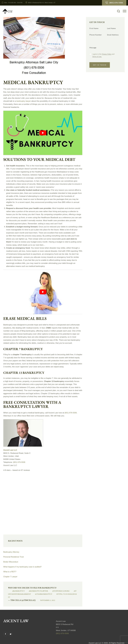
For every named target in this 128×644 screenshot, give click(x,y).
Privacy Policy (107, 54)
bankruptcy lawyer (24, 101)
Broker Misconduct (11, 562)
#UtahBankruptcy (37, 594)
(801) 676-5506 (71, 413)
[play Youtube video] (43, 133)
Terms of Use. (97, 57)
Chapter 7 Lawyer (11, 577)
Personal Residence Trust (14, 557)
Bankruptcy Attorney (12, 552)
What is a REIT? (10, 572)
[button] (125, 11)
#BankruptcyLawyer (34, 591)
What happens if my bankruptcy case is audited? (24, 567)
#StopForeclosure (55, 591)
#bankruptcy (15, 591)
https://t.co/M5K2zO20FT (60, 594)
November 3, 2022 (45, 597)
